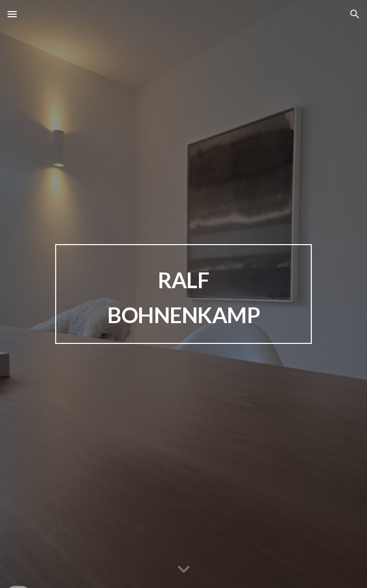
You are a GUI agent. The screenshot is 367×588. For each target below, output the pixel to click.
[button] (12, 14)
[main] (183, 294)
